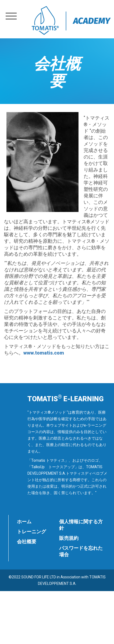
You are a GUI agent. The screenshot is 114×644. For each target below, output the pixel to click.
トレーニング (31, 532)
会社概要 (27, 542)
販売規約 (69, 538)
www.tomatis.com (44, 353)
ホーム (24, 522)
